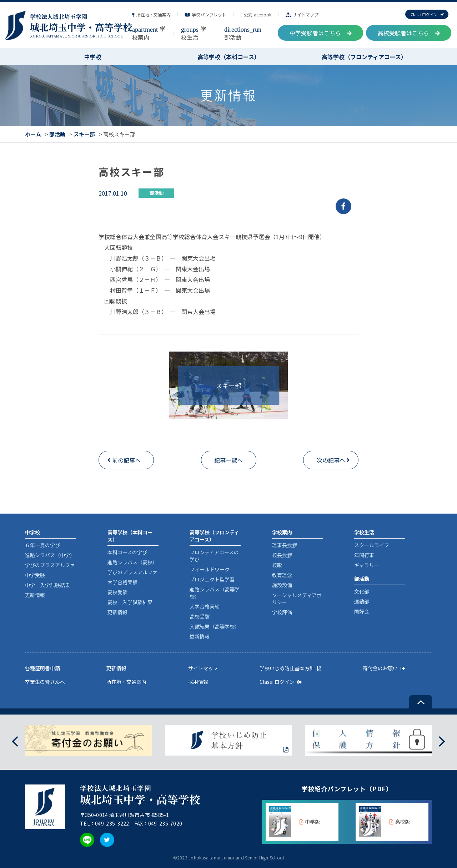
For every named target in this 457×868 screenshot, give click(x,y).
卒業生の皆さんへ (45, 682)
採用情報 (198, 682)
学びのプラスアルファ (50, 565)
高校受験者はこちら (409, 33)
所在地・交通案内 (151, 14)
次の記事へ (331, 460)
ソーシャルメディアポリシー (297, 599)
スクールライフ (372, 545)
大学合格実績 (122, 582)
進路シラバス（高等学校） (215, 593)
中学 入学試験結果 (47, 585)
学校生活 (194, 33)
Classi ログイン (427, 14)
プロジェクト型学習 (212, 579)
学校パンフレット (206, 14)
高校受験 (117, 592)
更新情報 (35, 595)
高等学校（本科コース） (229, 57)
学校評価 (282, 612)
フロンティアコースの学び (214, 556)
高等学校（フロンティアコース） (364, 57)
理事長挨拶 (285, 545)
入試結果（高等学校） (215, 626)
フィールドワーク (210, 569)
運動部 (362, 601)
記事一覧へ (228, 460)
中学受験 (35, 575)
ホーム (33, 134)
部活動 (57, 134)
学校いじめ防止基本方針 (290, 668)
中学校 (93, 57)
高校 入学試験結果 (130, 602)
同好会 (362, 611)
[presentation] (15, 740)
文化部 (362, 591)
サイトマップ (302, 14)
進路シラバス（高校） (132, 562)
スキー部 (84, 134)
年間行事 (364, 555)
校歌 (277, 565)
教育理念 (282, 575)
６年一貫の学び (42, 545)
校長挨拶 (282, 555)
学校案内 (149, 33)
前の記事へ (126, 460)
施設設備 (282, 585)
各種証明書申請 (42, 668)
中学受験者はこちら (321, 33)
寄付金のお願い (384, 668)
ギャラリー (367, 565)
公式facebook (256, 14)
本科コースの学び (127, 552)
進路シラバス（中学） (50, 555)
